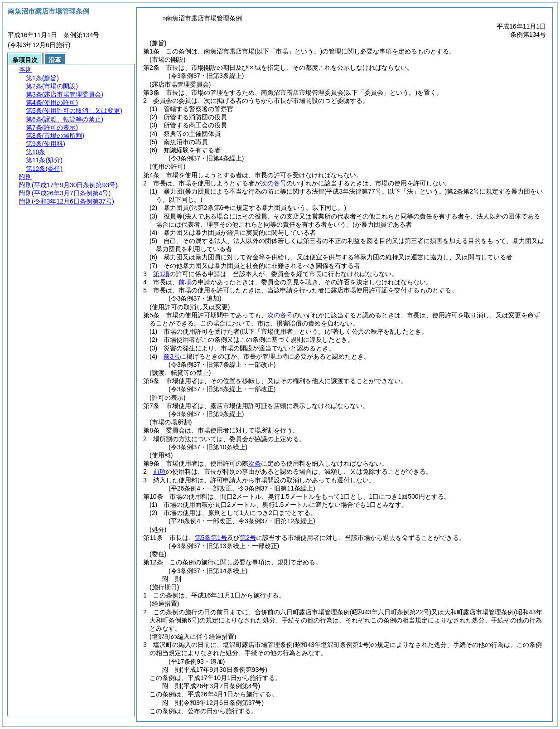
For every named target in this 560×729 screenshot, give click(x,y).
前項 (185, 282)
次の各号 (274, 183)
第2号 (248, 538)
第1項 (161, 274)
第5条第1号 (211, 538)
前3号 (172, 356)
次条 (255, 463)
